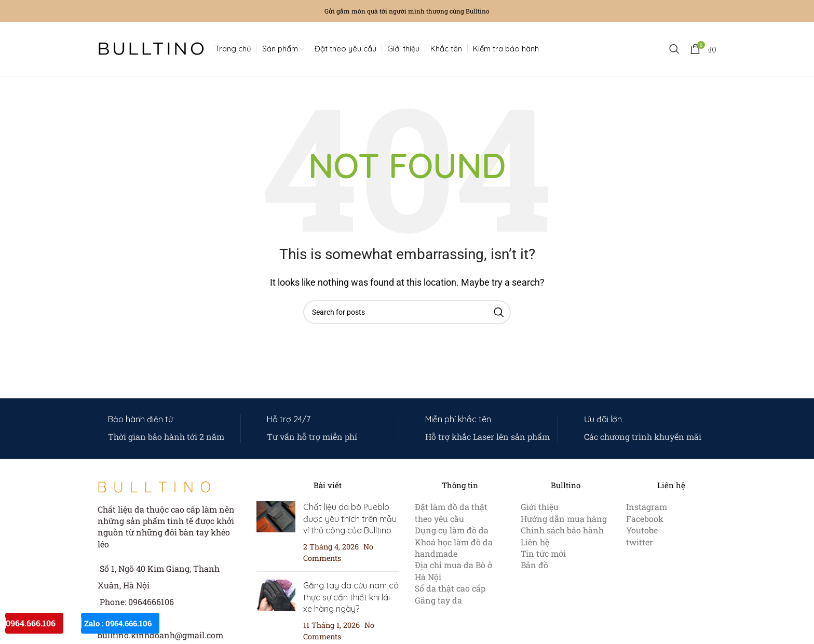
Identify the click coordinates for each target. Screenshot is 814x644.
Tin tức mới (543, 553)
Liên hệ (535, 542)
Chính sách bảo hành (562, 530)
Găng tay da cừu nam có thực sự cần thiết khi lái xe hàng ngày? (351, 597)
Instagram (647, 507)
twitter (640, 542)
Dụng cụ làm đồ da (452, 530)
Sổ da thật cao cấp (450, 588)
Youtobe (642, 530)
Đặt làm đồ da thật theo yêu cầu (451, 512)
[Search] (674, 49)
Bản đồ (534, 565)
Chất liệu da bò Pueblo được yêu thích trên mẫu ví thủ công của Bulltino (350, 519)
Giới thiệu (540, 507)
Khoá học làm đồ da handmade (454, 548)
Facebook (645, 519)
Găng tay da (438, 600)
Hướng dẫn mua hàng (564, 519)
